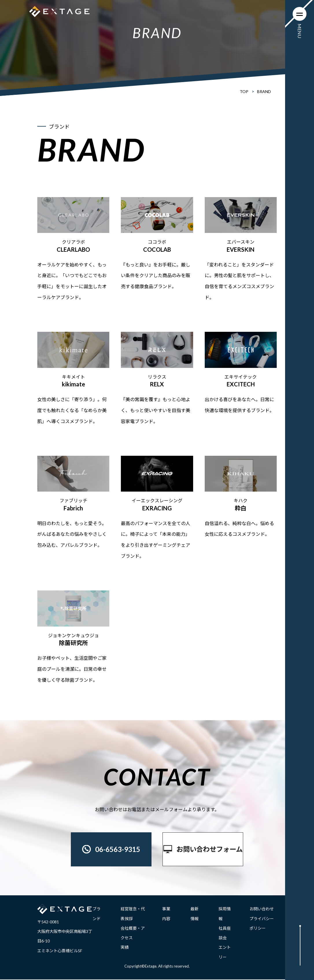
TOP (244, 91)
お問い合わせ (262, 909)
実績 (125, 948)
